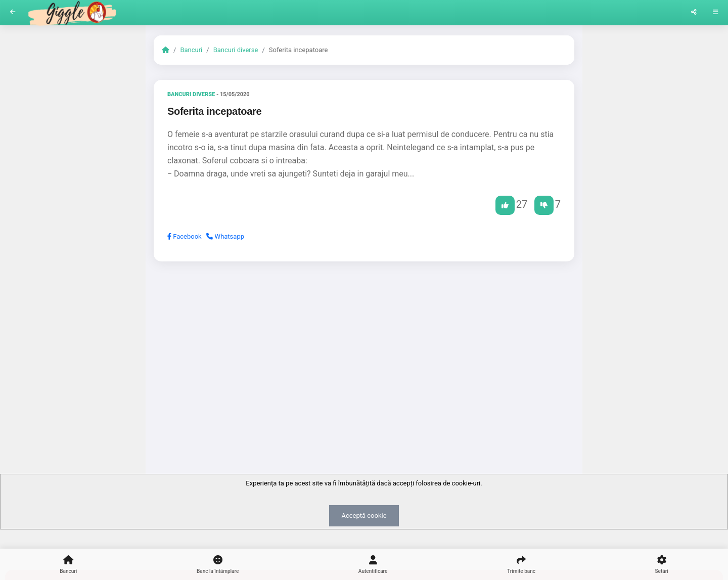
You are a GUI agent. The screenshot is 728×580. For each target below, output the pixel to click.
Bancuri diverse (236, 50)
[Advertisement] (364, 347)
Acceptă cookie (364, 516)
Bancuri (191, 50)
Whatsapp (225, 236)
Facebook (185, 236)
